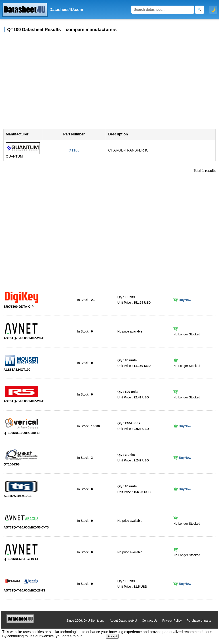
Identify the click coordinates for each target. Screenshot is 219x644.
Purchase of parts (199, 621)
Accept (112, 636)
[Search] (163, 10)
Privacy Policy (172, 621)
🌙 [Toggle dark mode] (213, 10)
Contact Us (150, 621)
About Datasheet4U (123, 621)
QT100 (74, 150)
